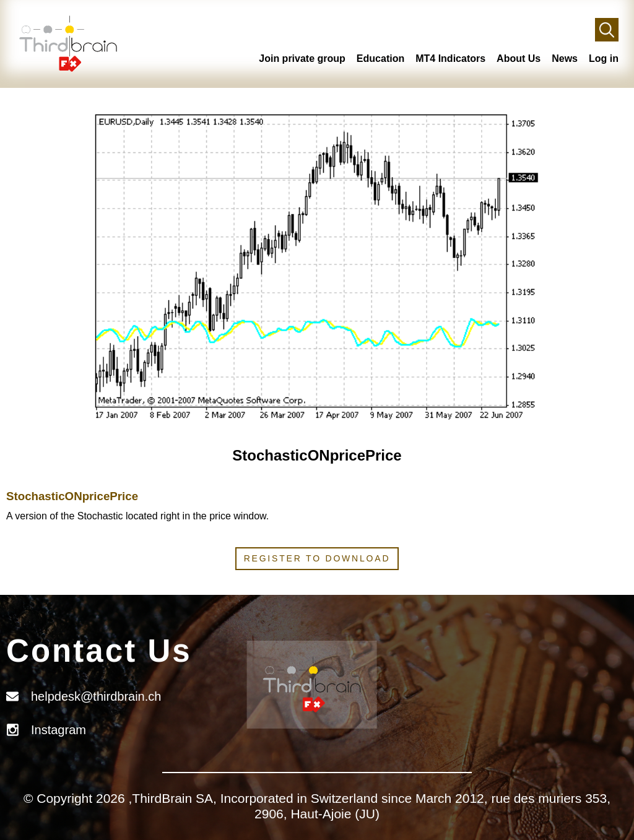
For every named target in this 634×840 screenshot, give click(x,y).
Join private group (302, 58)
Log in (604, 58)
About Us (519, 58)
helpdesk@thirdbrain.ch (96, 696)
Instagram (59, 730)
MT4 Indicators (450, 58)
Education (380, 58)
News (565, 58)
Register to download (317, 558)
